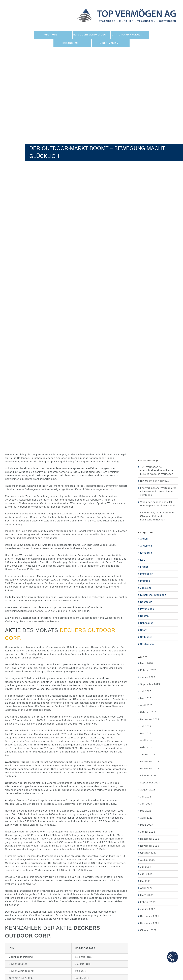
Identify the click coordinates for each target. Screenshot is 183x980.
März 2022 (147, 895)
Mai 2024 (146, 733)
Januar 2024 (148, 754)
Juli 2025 (146, 691)
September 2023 (150, 783)
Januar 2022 (148, 909)
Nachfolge (146, 602)
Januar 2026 (148, 677)
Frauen (144, 567)
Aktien (144, 539)
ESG (143, 560)
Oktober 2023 (148, 776)
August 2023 (148, 790)
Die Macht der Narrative (155, 481)
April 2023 (146, 818)
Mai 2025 (146, 698)
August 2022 (148, 860)
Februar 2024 (148, 747)
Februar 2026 (148, 670)
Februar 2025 (148, 712)
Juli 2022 (146, 867)
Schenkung (147, 623)
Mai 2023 (146, 811)
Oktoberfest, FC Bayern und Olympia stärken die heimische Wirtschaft (157, 516)
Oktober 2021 (148, 930)
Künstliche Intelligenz (153, 595)
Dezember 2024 (150, 719)
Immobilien (147, 574)
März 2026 (147, 663)
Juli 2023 (146, 797)
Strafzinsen (147, 644)
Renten (145, 616)
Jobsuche (146, 588)
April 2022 (146, 888)
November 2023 (150, 769)
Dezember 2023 (150, 762)
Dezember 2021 (150, 916)
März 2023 (147, 825)
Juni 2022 (146, 874)
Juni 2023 (146, 804)
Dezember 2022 (150, 839)
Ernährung (146, 553)
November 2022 (150, 846)
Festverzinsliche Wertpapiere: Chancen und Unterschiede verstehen (158, 492)
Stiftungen (146, 637)
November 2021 (150, 923)
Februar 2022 (148, 902)
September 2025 (150, 684)
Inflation (145, 581)
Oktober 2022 (148, 853)
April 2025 (146, 705)
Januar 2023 (148, 832)
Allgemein (146, 546)
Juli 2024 (146, 726)
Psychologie (148, 609)
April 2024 (146, 740)
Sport (143, 630)
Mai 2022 (146, 881)
